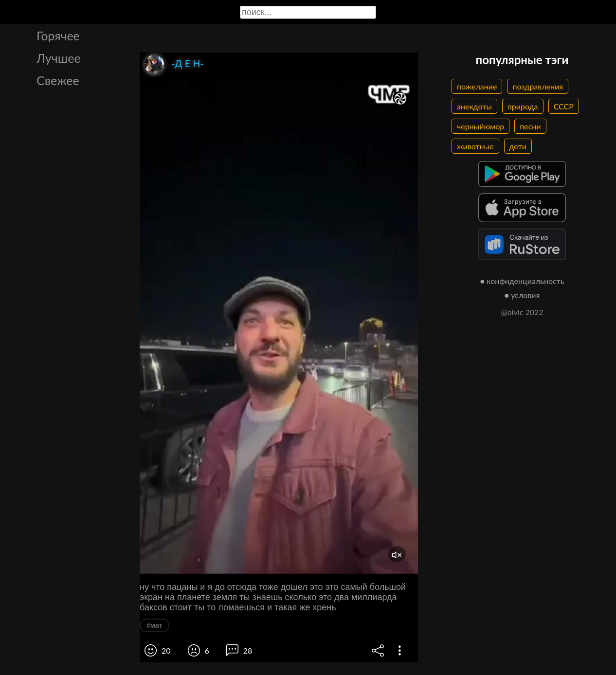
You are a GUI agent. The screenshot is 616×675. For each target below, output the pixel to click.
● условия (522, 295)
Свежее (58, 80)
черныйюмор (480, 126)
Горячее (58, 36)
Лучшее (59, 58)
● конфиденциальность (522, 281)
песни (530, 126)
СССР (564, 106)
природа (523, 106)
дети (518, 146)
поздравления (538, 86)
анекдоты (474, 106)
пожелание (477, 86)
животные (475, 146)
